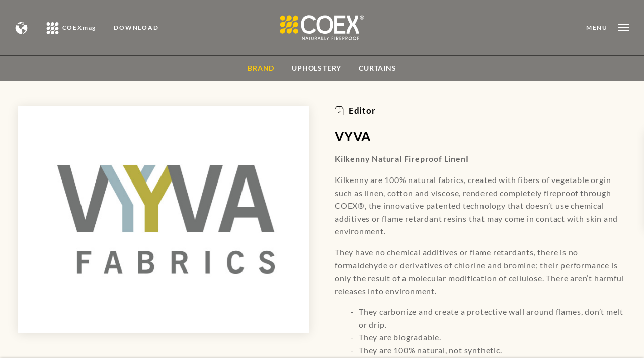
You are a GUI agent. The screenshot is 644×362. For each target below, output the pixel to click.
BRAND (261, 68)
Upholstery (316, 68)
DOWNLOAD (136, 28)
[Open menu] (608, 28)
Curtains (377, 68)
